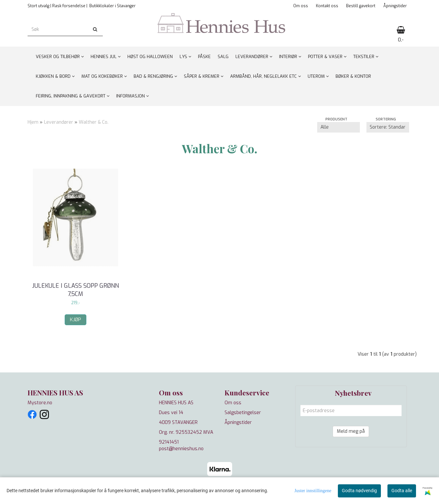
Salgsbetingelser (243, 413)
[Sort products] (388, 127)
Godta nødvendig (359, 491)
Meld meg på (351, 431)
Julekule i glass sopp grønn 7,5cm (76, 290)
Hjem (33, 122)
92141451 (169, 442)
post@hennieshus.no (181, 449)
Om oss (301, 6)
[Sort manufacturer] (339, 127)
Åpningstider (395, 6)
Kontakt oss (327, 6)
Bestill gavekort (361, 6)
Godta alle (402, 491)
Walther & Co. (94, 122)
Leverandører (59, 122)
